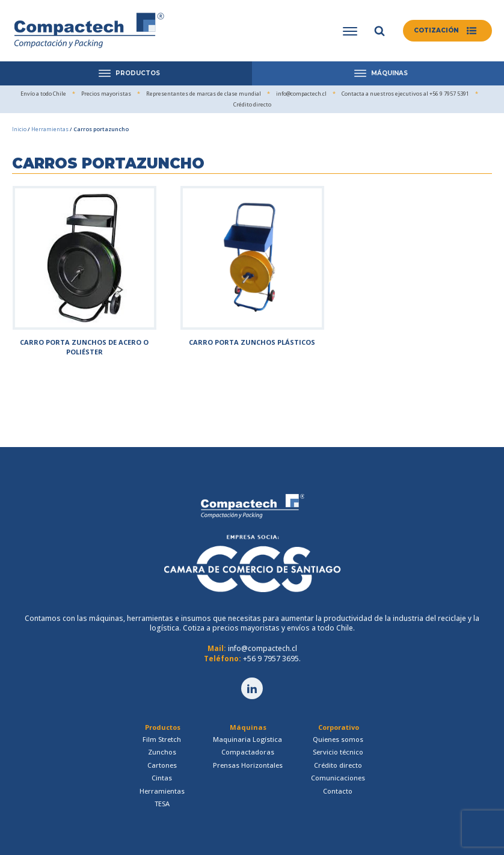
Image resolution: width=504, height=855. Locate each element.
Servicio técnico (338, 752)
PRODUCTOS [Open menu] (129, 73)
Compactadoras (248, 752)
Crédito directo (338, 765)
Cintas (162, 778)
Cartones (162, 765)
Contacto (338, 791)
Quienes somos (338, 739)
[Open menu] (350, 31)
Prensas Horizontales (248, 765)
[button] (447, 31)
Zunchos (162, 752)
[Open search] (380, 31)
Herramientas (50, 129)
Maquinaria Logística (247, 739)
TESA (162, 804)
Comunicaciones (338, 778)
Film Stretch (162, 739)
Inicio (19, 129)
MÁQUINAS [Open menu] (381, 73)
